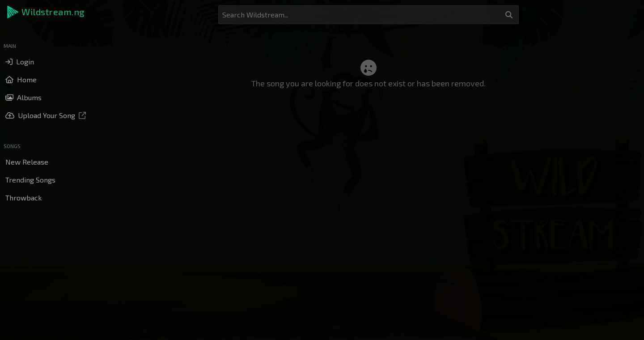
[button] (47, 12)
